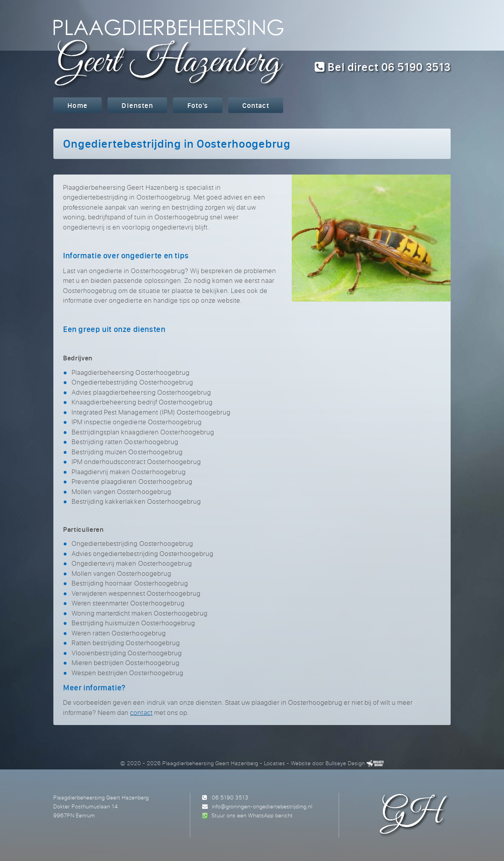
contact (141, 712)
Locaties (275, 763)
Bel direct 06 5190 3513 (383, 67)
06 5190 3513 (230, 797)
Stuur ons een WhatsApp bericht (252, 815)
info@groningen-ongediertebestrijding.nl (262, 806)
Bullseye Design (345, 763)
